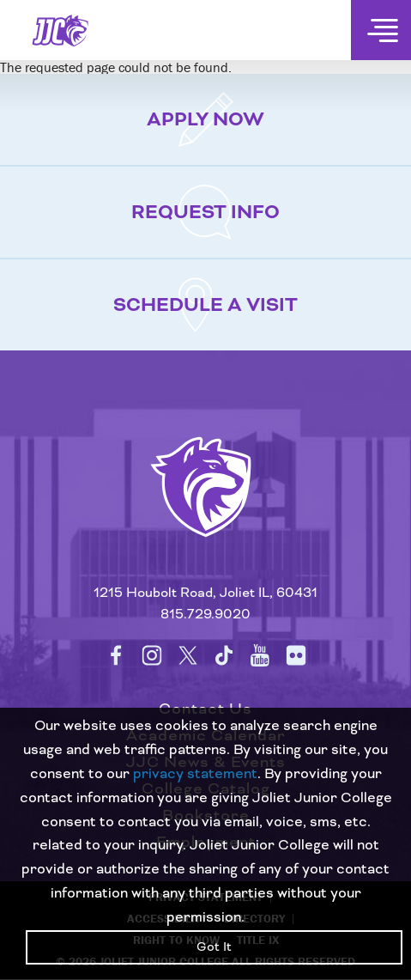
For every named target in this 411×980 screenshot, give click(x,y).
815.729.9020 (205, 615)
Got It (214, 947)
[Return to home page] (205, 508)
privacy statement (195, 774)
